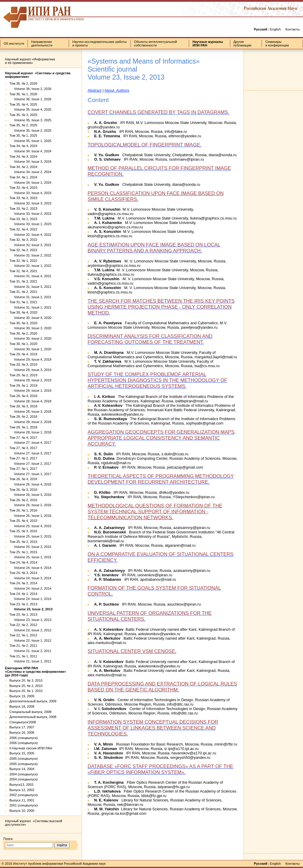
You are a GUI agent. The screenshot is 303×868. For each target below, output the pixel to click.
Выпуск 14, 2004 (22, 769)
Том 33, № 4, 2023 (23, 188)
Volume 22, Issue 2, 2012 (30, 630)
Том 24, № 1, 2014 (23, 594)
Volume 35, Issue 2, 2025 (30, 130)
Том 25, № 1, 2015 (23, 552)
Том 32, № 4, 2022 (23, 229)
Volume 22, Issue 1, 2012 (30, 640)
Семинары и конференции (277, 43)
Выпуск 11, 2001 (22, 800)
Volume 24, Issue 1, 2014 (30, 599)
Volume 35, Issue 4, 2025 (30, 109)
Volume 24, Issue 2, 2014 (30, 588)
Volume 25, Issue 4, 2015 (30, 526)
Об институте (14, 43)
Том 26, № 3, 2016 (23, 490)
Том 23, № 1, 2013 (23, 614)
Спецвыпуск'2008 (23, 722)
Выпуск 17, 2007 (22, 727)
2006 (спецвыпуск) (24, 738)
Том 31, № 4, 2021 (23, 271)
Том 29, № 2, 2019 (23, 375)
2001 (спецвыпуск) (24, 805)
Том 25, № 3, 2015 (23, 531)
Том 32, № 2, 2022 (23, 250)
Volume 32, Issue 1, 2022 (30, 266)
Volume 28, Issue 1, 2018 (30, 432)
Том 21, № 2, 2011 (23, 646)
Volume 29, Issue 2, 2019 (30, 380)
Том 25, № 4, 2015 (23, 521)
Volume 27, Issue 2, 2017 (30, 464)
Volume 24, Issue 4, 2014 (30, 568)
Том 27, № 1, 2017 (23, 469)
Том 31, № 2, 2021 (23, 292)
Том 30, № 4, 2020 (23, 312)
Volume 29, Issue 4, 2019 (30, 359)
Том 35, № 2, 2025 (23, 125)
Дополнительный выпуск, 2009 (33, 701)
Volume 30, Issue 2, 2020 (30, 338)
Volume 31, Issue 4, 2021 (30, 276)
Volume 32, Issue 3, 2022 (30, 245)
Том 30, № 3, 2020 (23, 323)
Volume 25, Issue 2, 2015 (30, 547)
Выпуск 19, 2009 (22, 696)
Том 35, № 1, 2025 (23, 135)
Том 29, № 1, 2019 (23, 385)
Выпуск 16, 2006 (22, 733)
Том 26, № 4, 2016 (23, 479)
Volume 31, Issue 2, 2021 (30, 297)
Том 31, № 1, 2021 (23, 302)
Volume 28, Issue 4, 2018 (30, 401)
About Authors (117, 90)
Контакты (292, 29)
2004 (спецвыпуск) (24, 774)
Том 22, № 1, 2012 (23, 635)
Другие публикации (242, 43)
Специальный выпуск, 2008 (30, 712)
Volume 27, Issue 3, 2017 (30, 453)
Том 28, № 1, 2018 (23, 427)
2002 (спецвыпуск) (24, 795)
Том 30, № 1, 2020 (23, 344)
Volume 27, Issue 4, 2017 (30, 443)
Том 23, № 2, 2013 (23, 604)
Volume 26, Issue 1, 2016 (30, 516)
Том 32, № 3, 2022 (23, 240)
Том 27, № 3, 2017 (23, 448)
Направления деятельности (42, 43)
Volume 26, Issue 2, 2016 (30, 505)
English (275, 29)
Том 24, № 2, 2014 (23, 583)
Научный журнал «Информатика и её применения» (30, 61)
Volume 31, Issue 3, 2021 (30, 287)
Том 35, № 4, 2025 (23, 104)
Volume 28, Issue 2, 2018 (30, 422)
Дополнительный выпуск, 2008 (33, 717)
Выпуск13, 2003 (21, 785)
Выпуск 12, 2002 (22, 790)
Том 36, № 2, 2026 (23, 83)
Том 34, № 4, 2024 (23, 146)
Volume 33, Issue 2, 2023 (30, 214)
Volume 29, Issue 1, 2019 (30, 391)
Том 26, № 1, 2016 (23, 510)
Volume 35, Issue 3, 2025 (30, 120)
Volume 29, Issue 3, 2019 (30, 370)
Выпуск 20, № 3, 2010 (26, 680)
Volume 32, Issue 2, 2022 (30, 255)
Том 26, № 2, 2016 (23, 500)
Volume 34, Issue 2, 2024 (30, 172)
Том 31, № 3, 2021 (23, 281)
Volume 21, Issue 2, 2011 (30, 651)
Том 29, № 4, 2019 (23, 354)
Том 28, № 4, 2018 (23, 396)
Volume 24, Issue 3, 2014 (30, 578)
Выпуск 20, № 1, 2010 (26, 691)
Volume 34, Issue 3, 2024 (30, 162)
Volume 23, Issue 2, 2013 (31, 609)
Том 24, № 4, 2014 (23, 562)
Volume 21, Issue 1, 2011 (30, 661)
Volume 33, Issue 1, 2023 (30, 224)
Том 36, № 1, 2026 (23, 94)
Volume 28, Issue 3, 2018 (30, 412)
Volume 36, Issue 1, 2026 (30, 99)
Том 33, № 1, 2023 (23, 219)
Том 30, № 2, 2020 (23, 333)
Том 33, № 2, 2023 (23, 209)
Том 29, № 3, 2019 (23, 364)
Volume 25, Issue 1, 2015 (30, 557)
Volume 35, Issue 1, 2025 (30, 141)
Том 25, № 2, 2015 (23, 542)
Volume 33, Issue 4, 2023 (30, 193)
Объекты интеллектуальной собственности (155, 43)
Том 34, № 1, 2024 (23, 177)
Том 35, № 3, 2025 (23, 115)
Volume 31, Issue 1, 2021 (30, 307)
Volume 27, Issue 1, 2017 (30, 474)
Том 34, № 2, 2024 (23, 167)
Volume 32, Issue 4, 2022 (30, 235)
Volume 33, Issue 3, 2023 (30, 203)
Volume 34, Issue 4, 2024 (30, 151)
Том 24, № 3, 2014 (23, 573)
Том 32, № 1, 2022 (23, 261)
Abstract (95, 90)
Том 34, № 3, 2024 (23, 157)
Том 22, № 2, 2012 (23, 625)
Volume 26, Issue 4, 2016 (30, 484)
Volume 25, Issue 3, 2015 (30, 536)
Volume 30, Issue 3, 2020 (30, 328)
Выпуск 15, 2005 (22, 753)
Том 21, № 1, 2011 (23, 656)
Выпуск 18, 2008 (22, 706)
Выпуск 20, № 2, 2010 (26, 686)
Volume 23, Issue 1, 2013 (30, 620)
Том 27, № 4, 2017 (23, 438)
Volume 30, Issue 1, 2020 (30, 349)
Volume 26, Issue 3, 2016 (30, 495)
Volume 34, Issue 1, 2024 (30, 183)
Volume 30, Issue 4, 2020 (30, 318)
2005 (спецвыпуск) (24, 759)
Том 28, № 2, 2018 (23, 417)
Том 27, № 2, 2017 (23, 458)
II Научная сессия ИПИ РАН (31, 748)
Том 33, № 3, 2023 (23, 198)
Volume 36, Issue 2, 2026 (30, 89)
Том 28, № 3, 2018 (23, 406)
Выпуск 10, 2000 (22, 811)
